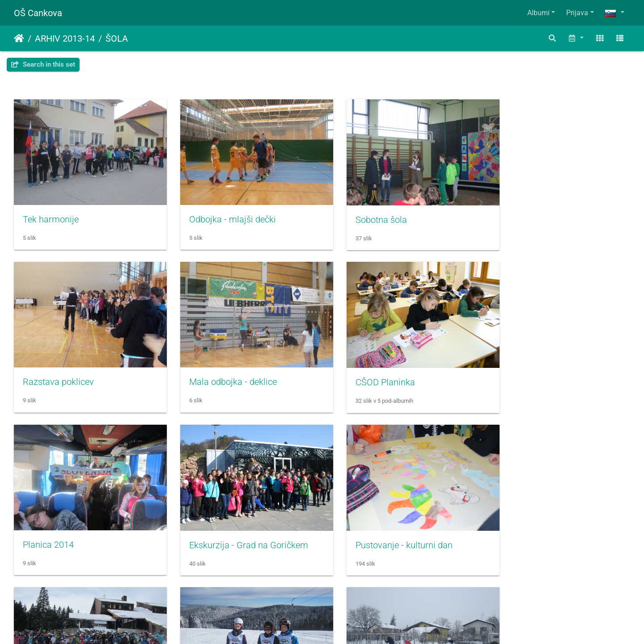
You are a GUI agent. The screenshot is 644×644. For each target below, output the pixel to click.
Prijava (577, 13)
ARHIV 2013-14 (65, 38)
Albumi (538, 13)
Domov (19, 38)
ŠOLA (117, 38)
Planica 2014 (363, 370)
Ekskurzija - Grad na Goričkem (555, 370)
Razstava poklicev (531, 213)
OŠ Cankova (38, 13)
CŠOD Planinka (210, 370)
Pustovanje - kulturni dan (71, 526)
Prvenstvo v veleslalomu (385, 526)
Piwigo (340, 625)
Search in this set (43, 64)
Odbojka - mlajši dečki (224, 213)
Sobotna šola (363, 213)
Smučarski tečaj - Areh (224, 526)
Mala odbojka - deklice (67, 370)
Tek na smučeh (525, 526)
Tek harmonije (51, 213)
